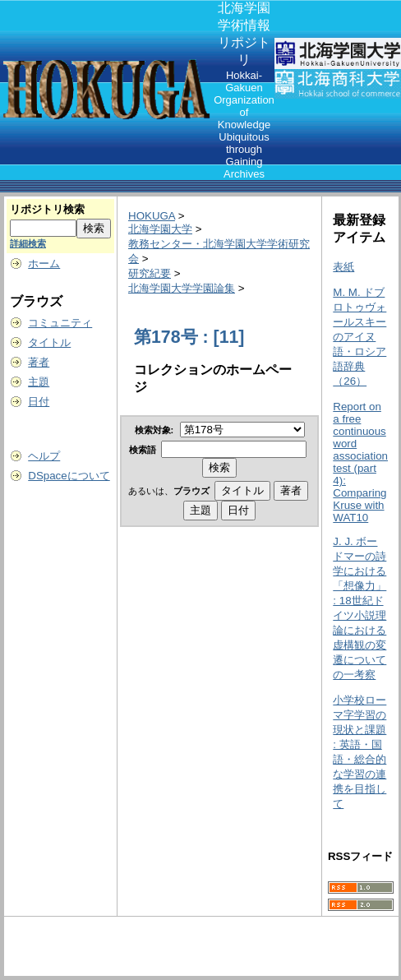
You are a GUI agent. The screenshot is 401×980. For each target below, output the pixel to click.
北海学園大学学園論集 (182, 288)
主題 (39, 382)
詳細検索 (28, 243)
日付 (39, 402)
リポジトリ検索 (47, 209)
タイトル (49, 342)
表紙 (343, 267)
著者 (39, 362)
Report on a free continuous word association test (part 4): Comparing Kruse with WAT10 (360, 462)
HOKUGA (152, 216)
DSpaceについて (69, 476)
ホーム (44, 263)
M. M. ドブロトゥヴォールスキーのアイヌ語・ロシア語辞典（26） (360, 337)
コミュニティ (60, 323)
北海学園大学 (160, 229)
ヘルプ (44, 456)
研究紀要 (150, 273)
